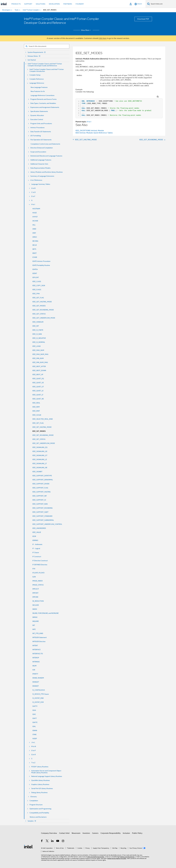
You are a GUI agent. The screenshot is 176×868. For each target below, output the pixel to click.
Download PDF (143, 19)
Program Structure (36, 805)
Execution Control (37, 119)
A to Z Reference (36, 180)
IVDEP (35, 739)
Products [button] (16, 4)
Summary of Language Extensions (42, 176)
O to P (34, 751)
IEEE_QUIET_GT (38, 387)
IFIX (34, 569)
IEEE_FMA (36, 294)
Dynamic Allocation (37, 115)
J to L (33, 742)
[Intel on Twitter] (47, 841)
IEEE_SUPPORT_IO (39, 500)
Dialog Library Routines (39, 793)
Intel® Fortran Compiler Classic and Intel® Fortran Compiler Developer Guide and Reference (45, 65)
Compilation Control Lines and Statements (45, 144)
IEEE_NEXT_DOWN (39, 370)
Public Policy (137, 833)
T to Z (33, 763)
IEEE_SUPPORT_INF (40, 496)
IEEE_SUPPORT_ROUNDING (43, 508)
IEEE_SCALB (37, 415)
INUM (34, 666)
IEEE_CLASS (37, 281)
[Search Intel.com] (163, 4)
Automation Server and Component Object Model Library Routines (46, 772)
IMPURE (35, 597)
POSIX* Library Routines (40, 767)
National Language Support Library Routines (47, 776)
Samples (32, 821)
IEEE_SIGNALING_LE (40, 459)
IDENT (35, 273)
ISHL (34, 726)
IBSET (35, 253)
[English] (138, 4)
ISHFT (35, 718)
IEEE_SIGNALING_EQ (40, 447)
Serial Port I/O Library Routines (42, 789)
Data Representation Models (40, 168)
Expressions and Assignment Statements (45, 107)
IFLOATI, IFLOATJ (38, 573)
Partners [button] (68, 4)
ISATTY (35, 706)
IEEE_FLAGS (37, 290)
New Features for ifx (38, 91)
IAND (34, 229)
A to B (33, 188)
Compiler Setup (35, 75)
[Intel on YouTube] (58, 841)
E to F (33, 196)
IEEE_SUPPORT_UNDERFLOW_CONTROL (47, 524)
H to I (33, 204)
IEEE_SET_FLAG (38, 423)
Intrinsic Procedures (37, 128)
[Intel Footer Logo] (29, 847)
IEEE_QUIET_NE (38, 399)
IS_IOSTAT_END (38, 698)
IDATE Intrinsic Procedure (41, 261)
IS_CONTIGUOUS (39, 690)
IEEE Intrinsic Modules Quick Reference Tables (94, 130)
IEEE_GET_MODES (39, 306)
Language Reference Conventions (43, 95)
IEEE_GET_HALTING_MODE (42, 302)
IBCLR (35, 245)
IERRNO (35, 540)
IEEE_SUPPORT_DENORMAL (43, 480)
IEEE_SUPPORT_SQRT (40, 512)
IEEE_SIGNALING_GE (40, 451)
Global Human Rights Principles (117, 858)
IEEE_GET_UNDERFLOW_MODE (44, 318)
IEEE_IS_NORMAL (39, 342)
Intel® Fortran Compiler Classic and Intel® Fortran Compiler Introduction (47, 70)
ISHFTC (35, 722)
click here (103, 38)
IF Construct (37, 557)
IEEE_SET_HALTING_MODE (42, 427)
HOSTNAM (36, 209)
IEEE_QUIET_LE (38, 391)
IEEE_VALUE (37, 532)
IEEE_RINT (36, 411)
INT (34, 625)
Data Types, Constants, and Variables (43, 103)
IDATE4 (35, 269)
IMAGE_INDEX (38, 581)
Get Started (32, 60)
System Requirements (37, 52)
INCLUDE (36, 605)
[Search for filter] (47, 46)
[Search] (149, 4)
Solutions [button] (41, 4)
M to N (34, 746)
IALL (34, 225)
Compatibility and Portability (39, 813)
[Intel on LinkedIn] (52, 841)
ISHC (34, 714)
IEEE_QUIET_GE (38, 383)
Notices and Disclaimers (38, 817)
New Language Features (39, 87)
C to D (33, 192)
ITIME (34, 735)
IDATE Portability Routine (41, 265)
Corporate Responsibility (111, 833)
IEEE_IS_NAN (37, 334)
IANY (34, 233)
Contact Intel (64, 833)
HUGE (35, 213)
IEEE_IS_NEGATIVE (39, 338)
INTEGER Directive (39, 641)
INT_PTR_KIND (38, 633)
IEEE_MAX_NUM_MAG (40, 354)
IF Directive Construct (40, 561)
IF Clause (36, 552)
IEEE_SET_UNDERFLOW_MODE (44, 443)
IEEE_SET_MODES (39, 431)
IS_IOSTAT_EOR (38, 702)
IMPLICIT (36, 589)
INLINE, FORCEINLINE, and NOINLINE (46, 613)
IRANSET (36, 686)
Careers (95, 833)
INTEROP (36, 658)
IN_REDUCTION (38, 601)
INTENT (35, 646)
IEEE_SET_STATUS (39, 439)
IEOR (34, 536)
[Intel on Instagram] (63, 841)
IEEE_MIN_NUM (38, 358)
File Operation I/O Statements (41, 140)
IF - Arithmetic (37, 544)
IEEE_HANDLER (38, 322)
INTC (34, 629)
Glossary (34, 797)
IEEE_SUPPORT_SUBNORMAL (43, 520)
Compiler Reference (37, 79)
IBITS (34, 249)
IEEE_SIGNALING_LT (40, 463)
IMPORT (35, 593)
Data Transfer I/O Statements (41, 132)
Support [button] (28, 4)
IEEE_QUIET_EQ (38, 379)
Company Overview (49, 833)
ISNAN (35, 730)
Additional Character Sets (39, 164)
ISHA (34, 710)
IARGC (35, 237)
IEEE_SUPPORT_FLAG (40, 488)
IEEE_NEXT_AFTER (39, 366)
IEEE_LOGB (36, 346)
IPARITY (35, 674)
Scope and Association (38, 152)
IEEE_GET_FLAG (38, 298)
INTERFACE (36, 650)
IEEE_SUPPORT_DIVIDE (41, 484)
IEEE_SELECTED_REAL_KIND (43, 419)
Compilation (34, 801)
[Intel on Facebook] (42, 841)
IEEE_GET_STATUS (39, 314)
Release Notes (34, 56)
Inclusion (126, 833)
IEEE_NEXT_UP (38, 375)
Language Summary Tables (41, 184)
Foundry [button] (80, 4)
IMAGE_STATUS (38, 585)
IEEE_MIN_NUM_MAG (40, 362)
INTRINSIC (36, 662)
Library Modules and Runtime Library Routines (47, 172)
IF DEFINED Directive (40, 565)
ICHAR (35, 257)
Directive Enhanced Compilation (42, 148)
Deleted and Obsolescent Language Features (46, 156)
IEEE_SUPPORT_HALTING (42, 492)
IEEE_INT (36, 326)
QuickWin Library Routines (41, 780)
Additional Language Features (41, 160)
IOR (34, 670)
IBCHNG (35, 241)
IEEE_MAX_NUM (38, 350)
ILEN (34, 577)
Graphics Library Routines (40, 784)
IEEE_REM (36, 407)
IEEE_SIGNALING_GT (40, 455)
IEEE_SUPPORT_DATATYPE (42, 476)
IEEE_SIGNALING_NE (40, 468)
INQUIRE (36, 621)
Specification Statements (39, 111)
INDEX (35, 609)
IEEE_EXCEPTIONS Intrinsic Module (90, 128)
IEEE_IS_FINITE (38, 330)
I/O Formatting (36, 136)
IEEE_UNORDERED (39, 528)
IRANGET (36, 682)
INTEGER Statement (40, 637)
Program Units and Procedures (41, 124)
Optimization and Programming (40, 809)
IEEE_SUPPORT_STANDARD (42, 516)
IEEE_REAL (36, 403)
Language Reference (37, 83)
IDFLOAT (36, 277)
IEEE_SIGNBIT (37, 472)
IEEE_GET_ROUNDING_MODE (43, 310)
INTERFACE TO (38, 654)
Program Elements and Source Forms (43, 99)
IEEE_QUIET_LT (38, 395)
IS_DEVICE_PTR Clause (41, 694)
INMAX (35, 617)
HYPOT (35, 217)
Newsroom (76, 833)
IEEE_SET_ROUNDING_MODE (43, 435)
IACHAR (35, 221)
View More (86, 30)
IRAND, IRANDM (38, 678)
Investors (86, 833)
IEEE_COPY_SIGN (39, 286)
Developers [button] (54, 4)
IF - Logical (36, 548)
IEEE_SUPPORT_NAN (40, 504)
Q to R (34, 755)
